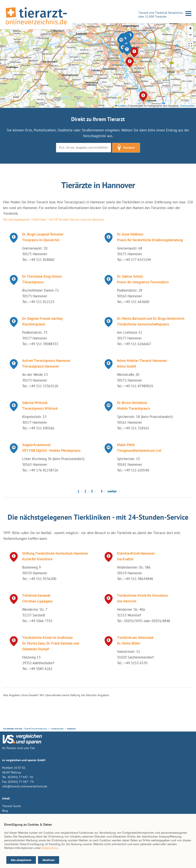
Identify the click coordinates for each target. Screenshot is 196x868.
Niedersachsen (57, 729)
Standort (126, 148)
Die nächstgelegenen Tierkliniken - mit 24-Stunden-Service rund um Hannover (54, 219)
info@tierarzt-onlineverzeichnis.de (25, 786)
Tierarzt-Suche (11, 806)
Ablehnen (49, 860)
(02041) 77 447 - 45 (20, 777)
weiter (112, 491)
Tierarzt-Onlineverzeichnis (35, 729)
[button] (127, 50)
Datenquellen (187, 106)
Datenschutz (50, 848)
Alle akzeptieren (21, 860)
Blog (5, 811)
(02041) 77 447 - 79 (21, 782)
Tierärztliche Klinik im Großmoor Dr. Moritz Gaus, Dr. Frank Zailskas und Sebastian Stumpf (51, 643)
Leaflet (120, 106)
